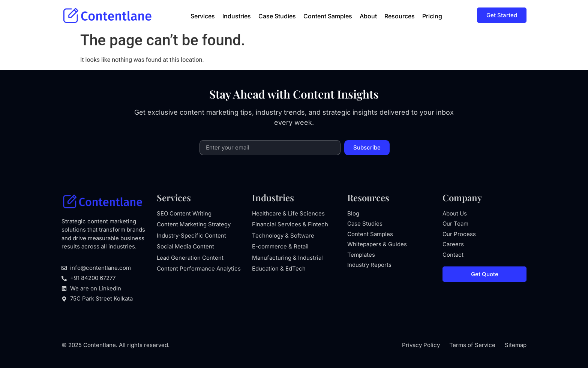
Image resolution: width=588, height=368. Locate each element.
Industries (237, 16)
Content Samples (328, 16)
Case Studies (277, 16)
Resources (400, 16)
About (368, 16)
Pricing (432, 16)
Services (203, 16)
